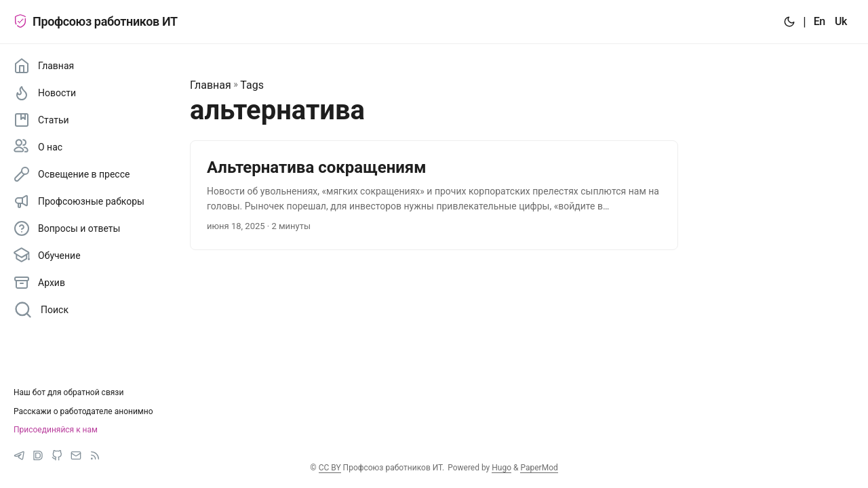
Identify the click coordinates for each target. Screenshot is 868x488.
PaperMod (539, 468)
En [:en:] (820, 21)
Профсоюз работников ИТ (96, 21)
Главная (211, 85)
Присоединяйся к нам (56, 430)
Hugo (501, 468)
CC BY (330, 468)
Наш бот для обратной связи (68, 392)
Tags (252, 85)
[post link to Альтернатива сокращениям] (434, 196)
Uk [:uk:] (841, 21)
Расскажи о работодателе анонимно (83, 411)
